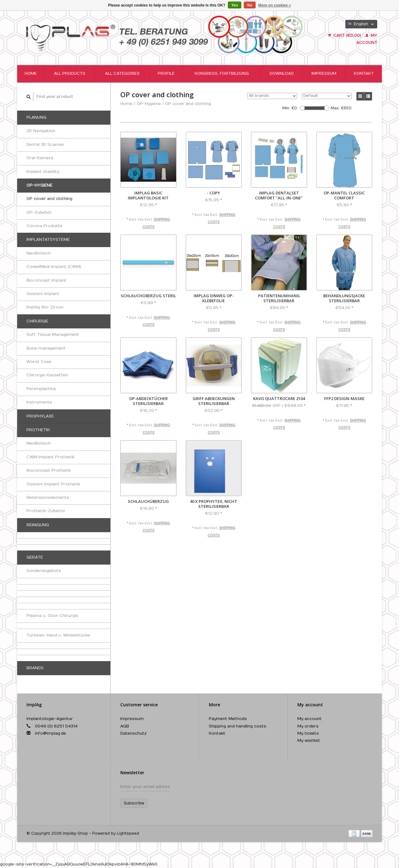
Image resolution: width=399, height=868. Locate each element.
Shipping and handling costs (238, 726)
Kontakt (364, 74)
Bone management (46, 348)
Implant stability (43, 172)
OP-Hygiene (39, 185)
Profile (166, 74)
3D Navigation (41, 131)
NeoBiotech (39, 253)
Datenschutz (133, 733)
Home (31, 74)
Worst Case (39, 362)
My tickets (308, 733)
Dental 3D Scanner (46, 145)
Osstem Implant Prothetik (53, 484)
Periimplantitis (41, 389)
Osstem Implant (43, 294)
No (250, 5)
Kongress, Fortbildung (222, 74)
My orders (308, 726)
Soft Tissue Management (53, 335)
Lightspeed (128, 833)
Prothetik (38, 430)
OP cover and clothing (49, 199)
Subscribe (134, 803)
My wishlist (309, 741)
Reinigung (38, 525)
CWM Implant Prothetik (50, 457)
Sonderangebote (44, 571)
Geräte (35, 557)
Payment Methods (228, 719)
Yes (235, 5)
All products (70, 74)
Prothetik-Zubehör (46, 511)
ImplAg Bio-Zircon (45, 307)
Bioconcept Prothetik (49, 470)
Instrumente (39, 402)
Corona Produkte (44, 226)
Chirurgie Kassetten (47, 375)
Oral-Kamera (40, 158)
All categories (122, 74)
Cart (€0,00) (345, 36)
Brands (35, 668)
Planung (36, 117)
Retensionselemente (48, 498)
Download (282, 74)
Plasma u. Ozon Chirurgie (52, 616)
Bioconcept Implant (47, 280)
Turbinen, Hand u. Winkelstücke (58, 635)
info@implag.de (50, 733)
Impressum (324, 74)
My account (310, 719)
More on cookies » (275, 5)
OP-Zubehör (39, 212)
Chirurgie (37, 321)
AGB (125, 726)
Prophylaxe (40, 416)
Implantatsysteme (48, 240)
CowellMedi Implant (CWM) (54, 267)
